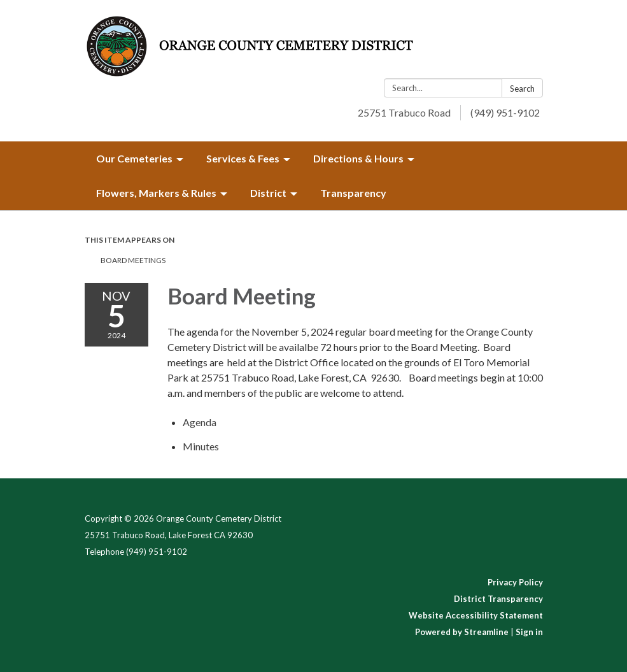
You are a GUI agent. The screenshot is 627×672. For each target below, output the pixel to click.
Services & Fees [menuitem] (243, 158)
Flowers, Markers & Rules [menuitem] (156, 193)
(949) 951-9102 (505, 112)
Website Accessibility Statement (476, 615)
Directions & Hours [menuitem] (358, 158)
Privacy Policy (515, 582)
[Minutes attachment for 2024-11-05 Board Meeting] (201, 446)
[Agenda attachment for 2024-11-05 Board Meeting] (200, 422)
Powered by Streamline (462, 632)
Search (522, 89)
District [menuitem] (268, 193)
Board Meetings (133, 260)
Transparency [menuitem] (353, 193)
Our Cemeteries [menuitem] (134, 158)
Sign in (529, 632)
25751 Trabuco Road (404, 112)
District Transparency (498, 599)
